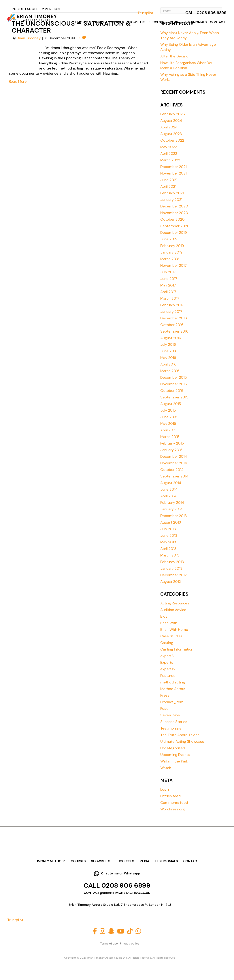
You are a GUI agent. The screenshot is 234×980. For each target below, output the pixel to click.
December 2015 (174, 377)
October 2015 (172, 391)
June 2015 (169, 417)
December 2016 (174, 318)
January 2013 (171, 568)
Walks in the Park (174, 761)
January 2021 (171, 200)
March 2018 (170, 259)
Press (165, 695)
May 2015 (168, 424)
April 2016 (168, 364)
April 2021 (168, 186)
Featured (168, 676)
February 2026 (173, 114)
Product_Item (172, 702)
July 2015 (168, 410)
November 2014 (174, 463)
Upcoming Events (175, 755)
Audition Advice (173, 610)
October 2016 (172, 325)
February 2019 (172, 246)
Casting (167, 643)
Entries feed (170, 796)
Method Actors (173, 689)
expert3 (167, 656)
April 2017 (168, 292)
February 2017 (172, 305)
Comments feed (174, 803)
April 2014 (168, 496)
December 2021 (173, 167)
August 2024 (171, 121)
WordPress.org (173, 809)
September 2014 (174, 476)
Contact (218, 22)
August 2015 (171, 404)
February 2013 (172, 562)
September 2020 (175, 226)
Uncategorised (173, 748)
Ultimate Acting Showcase (182, 741)
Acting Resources (175, 603)
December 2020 (174, 206)
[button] (106, 22)
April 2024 (169, 127)
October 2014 (172, 470)
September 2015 (174, 397)
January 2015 (171, 450)
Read (164, 709)
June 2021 (169, 180)
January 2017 (171, 312)
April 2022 (169, 153)
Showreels (136, 22)
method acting (173, 682)
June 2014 (169, 489)
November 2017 (173, 265)
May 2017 (168, 285)
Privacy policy (130, 944)
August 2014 (171, 483)
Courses (117, 22)
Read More (18, 81)
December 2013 (174, 516)
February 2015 (172, 443)
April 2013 (168, 549)
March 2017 (170, 298)
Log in (165, 789)
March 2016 (170, 371)
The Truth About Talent (180, 735)
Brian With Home (174, 629)
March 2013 (170, 555)
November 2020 (174, 213)
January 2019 (171, 252)
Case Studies (171, 636)
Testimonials (196, 22)
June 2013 (169, 535)
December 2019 (174, 233)
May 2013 (168, 542)
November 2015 (174, 384)
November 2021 (173, 173)
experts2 (168, 669)
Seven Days (170, 715)
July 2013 (168, 529)
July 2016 (168, 344)
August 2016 (171, 338)
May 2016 (168, 358)
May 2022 (169, 147)
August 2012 (171, 582)
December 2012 (173, 575)
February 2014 (172, 503)
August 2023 (171, 134)
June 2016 (169, 351)
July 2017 (168, 272)
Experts (167, 662)
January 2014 (171, 509)
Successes (157, 22)
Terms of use (109, 944)
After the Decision (175, 56)
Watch (166, 768)
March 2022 (170, 160)
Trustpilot (145, 13)
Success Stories (174, 722)
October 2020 (172, 219)
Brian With (169, 623)
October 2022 (172, 140)
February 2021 (172, 193)
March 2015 (170, 437)
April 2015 (168, 430)
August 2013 (171, 522)
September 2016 (174, 331)
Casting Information (177, 649)
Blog (164, 616)
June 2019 (169, 239)
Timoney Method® (89, 22)
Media (174, 22)
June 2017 (169, 279)
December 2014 (174, 456)
